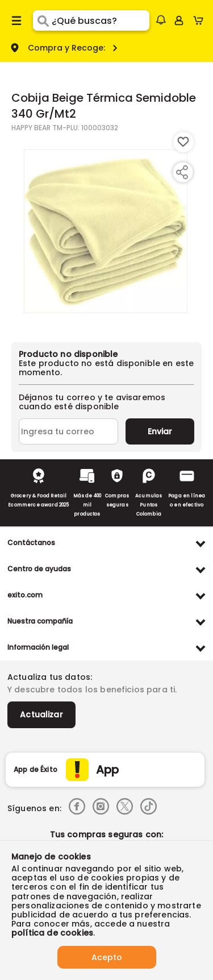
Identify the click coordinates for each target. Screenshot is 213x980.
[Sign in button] (179, 20)
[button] (161, 20)
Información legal (38, 647)
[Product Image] (106, 231)
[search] (100, 20)
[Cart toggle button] (201, 20)
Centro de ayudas (39, 569)
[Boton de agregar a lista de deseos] (183, 142)
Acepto (107, 957)
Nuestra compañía (40, 621)
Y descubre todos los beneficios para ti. (92, 690)
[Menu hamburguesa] (16, 20)
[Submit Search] (42, 20)
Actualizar (41, 715)
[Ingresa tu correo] (68, 431)
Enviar (160, 431)
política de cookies (52, 933)
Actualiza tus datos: (50, 677)
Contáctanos (31, 543)
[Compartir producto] (182, 172)
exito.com (25, 595)
